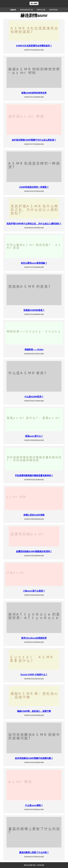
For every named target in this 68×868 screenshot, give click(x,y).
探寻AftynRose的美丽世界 (34, 638)
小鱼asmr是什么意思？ (34, 591)
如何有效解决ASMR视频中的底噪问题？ (34, 758)
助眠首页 (13, 10)
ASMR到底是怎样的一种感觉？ (34, 187)
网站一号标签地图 (38, 865)
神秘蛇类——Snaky (34, 349)
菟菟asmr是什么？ (34, 436)
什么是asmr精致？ (34, 805)
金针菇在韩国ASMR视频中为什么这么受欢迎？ (34, 140)
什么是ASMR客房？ (34, 397)
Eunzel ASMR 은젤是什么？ (34, 674)
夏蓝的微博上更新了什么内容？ (34, 852)
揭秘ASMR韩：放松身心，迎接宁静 (34, 711)
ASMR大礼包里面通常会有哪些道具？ (34, 46)
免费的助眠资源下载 (26, 10)
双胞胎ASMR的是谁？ (34, 310)
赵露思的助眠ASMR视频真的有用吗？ (34, 551)
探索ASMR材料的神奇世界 (34, 93)
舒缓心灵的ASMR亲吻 (34, 515)
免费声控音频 (41, 10)
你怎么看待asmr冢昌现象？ (34, 263)
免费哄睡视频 (53, 10)
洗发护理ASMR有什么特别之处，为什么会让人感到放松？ (34, 224)
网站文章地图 (28, 865)
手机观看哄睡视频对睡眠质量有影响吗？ (34, 475)
